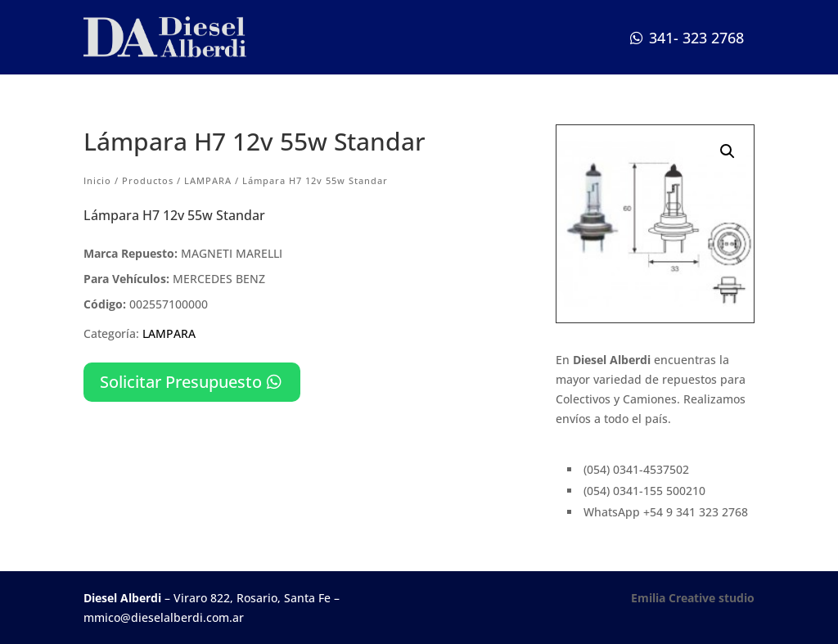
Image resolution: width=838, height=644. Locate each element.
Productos (148, 180)
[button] (728, 151)
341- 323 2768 (696, 38)
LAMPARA (208, 180)
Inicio (97, 180)
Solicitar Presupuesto (181, 382)
